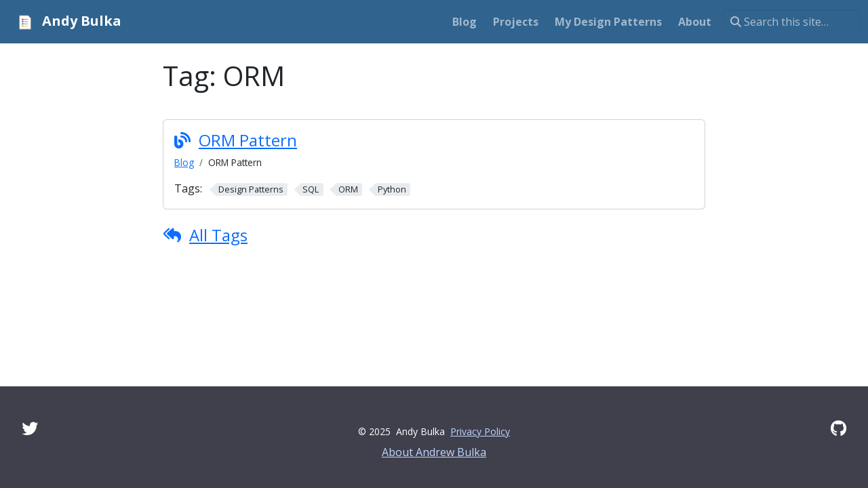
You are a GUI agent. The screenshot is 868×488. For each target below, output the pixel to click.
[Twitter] (30, 428)
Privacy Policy (480, 431)
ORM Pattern (248, 140)
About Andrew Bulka (434, 452)
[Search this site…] (791, 22)
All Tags (218, 235)
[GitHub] (839, 428)
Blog (184, 162)
